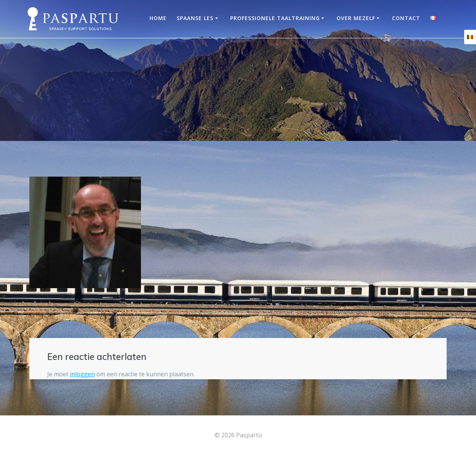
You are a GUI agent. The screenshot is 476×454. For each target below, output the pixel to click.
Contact (406, 18)
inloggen (82, 374)
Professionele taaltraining (275, 18)
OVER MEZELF (356, 18)
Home (158, 18)
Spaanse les (195, 18)
